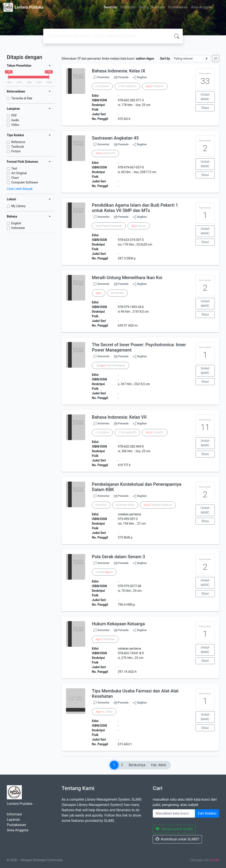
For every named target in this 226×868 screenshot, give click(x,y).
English (16, 223)
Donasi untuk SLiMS (174, 829)
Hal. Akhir (159, 765)
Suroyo (139, 226)
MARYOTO (105, 153)
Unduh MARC (205, 97)
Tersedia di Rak (22, 98)
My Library (18, 206)
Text (14, 168)
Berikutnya (137, 765)
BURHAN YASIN (125, 505)
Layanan (13, 820)
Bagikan (140, 78)
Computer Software (25, 182)
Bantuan (158, 7)
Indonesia (18, 228)
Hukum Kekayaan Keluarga (118, 624)
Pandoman (105, 639)
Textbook (18, 147)
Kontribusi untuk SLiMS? (177, 839)
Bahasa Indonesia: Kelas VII (119, 417)
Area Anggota (202, 7)
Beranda (110, 7)
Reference (18, 142)
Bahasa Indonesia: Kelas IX (119, 71)
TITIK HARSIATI (127, 86)
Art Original (19, 173)
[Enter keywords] (174, 813)
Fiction (16, 151)
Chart (15, 178)
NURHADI (101, 505)
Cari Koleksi (207, 813)
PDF (14, 115)
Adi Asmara (117, 293)
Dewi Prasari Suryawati (109, 226)
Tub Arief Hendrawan (110, 365)
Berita (143, 7)
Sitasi (205, 108)
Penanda (123, 77)
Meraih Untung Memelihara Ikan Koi (127, 278)
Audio (15, 120)
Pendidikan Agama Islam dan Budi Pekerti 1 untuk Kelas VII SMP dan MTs (135, 208)
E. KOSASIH (102, 86)
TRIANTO (155, 86)
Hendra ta (104, 572)
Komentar (102, 78)
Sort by (165, 59)
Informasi (128, 7)
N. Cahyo (104, 712)
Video (15, 125)
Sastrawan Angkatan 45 (115, 138)
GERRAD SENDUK (158, 505)
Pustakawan (178, 7)
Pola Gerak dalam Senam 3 (118, 557)
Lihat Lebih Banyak (20, 189)
